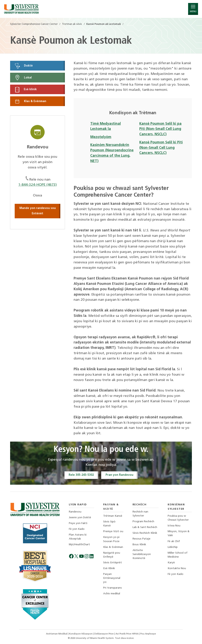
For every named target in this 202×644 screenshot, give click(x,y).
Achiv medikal (112, 594)
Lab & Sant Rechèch (145, 527)
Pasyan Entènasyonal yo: (112, 578)
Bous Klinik (139, 545)
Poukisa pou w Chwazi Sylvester (178, 518)
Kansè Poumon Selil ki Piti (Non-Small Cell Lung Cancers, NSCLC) (161, 148)
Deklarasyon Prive (104, 634)
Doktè (23, 66)
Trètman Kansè (113, 516)
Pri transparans (113, 588)
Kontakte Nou (177, 569)
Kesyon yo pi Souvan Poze (111, 539)
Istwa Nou (174, 526)
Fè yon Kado (77, 529)
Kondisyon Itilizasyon (81, 634)
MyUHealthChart (79, 545)
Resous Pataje (141, 539)
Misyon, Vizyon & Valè (179, 534)
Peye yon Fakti (78, 523)
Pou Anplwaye (148, 634)
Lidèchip (173, 547)
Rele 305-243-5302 (81, 475)
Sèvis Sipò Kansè (109, 524)
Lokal (23, 78)
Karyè (171, 563)
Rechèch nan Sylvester (140, 514)
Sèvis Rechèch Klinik (145, 533)
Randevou (75, 512)
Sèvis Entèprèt (113, 563)
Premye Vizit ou (113, 532)
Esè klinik (25, 89)
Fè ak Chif (174, 541)
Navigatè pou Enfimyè (112, 555)
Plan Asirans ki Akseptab (78, 537)
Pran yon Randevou (119, 475)
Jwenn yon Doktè (80, 518)
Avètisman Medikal (57, 634)
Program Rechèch (143, 522)
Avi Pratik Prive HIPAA (127, 634)
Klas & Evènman (30, 101)
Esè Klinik (109, 569)
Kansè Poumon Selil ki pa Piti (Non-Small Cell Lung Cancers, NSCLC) (160, 129)
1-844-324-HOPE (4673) (38, 185)
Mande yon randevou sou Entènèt (38, 211)
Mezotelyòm (101, 137)
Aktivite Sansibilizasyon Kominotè (142, 555)
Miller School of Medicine (178, 555)
